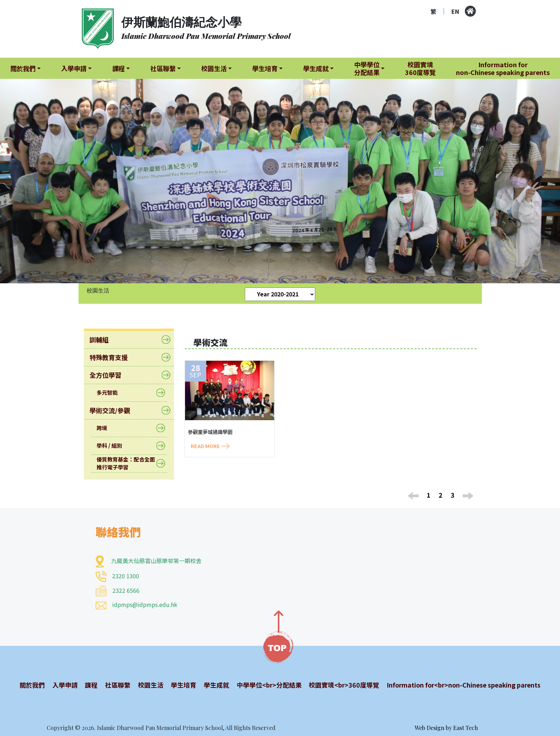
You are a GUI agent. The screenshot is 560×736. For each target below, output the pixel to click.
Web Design (429, 728)
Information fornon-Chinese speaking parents (503, 68)
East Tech (466, 728)
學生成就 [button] (316, 68)
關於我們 (32, 685)
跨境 (106, 428)
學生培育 (181, 685)
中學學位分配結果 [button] (367, 68)
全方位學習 (110, 375)
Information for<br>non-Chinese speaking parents (462, 685)
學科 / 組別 (114, 446)
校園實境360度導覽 (420, 68)
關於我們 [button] (23, 68)
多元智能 (112, 393)
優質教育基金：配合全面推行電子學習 (129, 463)
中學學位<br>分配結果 (265, 685)
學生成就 (213, 685)
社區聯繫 (116, 685)
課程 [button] (119, 68)
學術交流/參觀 (114, 410)
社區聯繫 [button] (163, 68)
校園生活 (149, 685)
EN (455, 11)
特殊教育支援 (113, 357)
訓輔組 (103, 340)
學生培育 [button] (265, 68)
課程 (91, 685)
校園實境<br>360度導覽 (341, 685)
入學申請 (64, 685)
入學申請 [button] (74, 68)
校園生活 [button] (214, 68)
